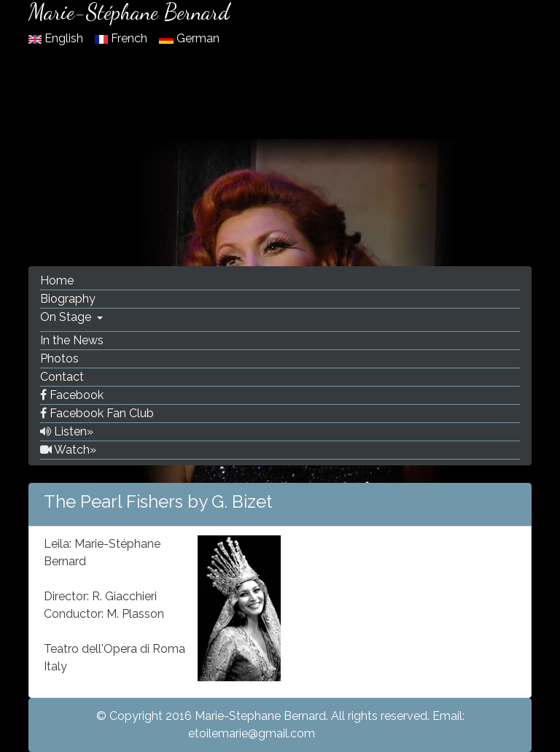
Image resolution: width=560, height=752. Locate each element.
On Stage (67, 317)
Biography (68, 299)
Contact (62, 377)
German (189, 38)
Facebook (72, 395)
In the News (72, 340)
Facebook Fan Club (97, 413)
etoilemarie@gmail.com (252, 733)
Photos (59, 358)
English (57, 38)
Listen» (67, 431)
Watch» (68, 450)
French (122, 38)
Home (57, 280)
